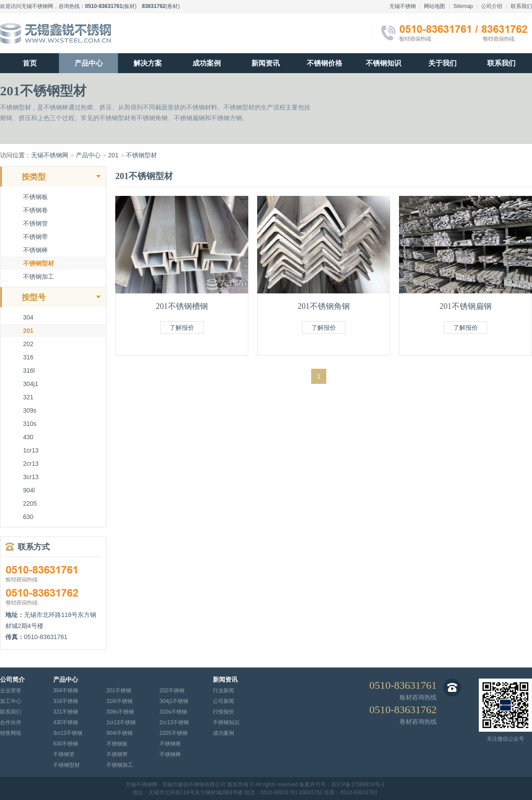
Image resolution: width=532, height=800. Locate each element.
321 (28, 397)
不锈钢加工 (39, 277)
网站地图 (434, 6)
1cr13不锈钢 (121, 722)
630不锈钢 (66, 744)
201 (113, 155)
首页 (30, 63)
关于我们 (442, 63)
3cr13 (31, 477)
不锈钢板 (35, 197)
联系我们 (521, 6)
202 (28, 344)
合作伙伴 (11, 722)
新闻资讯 (266, 63)
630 (28, 517)
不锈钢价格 (325, 63)
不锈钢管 (35, 223)
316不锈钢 (66, 701)
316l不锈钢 (119, 701)
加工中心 (11, 701)
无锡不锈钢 (403, 6)
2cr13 (31, 464)
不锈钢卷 (35, 210)
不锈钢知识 (383, 63)
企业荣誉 (11, 691)
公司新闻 (223, 701)
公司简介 (12, 680)
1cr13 (31, 450)
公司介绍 (492, 6)
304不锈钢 (66, 691)
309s (30, 410)
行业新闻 (223, 691)
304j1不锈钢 (174, 701)
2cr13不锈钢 (174, 722)
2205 (30, 503)
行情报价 (223, 712)
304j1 (31, 384)
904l (29, 490)
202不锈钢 (172, 691)
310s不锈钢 (173, 712)
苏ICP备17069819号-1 (358, 784)
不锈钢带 (35, 237)
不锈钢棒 (35, 250)
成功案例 (207, 63)
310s (30, 424)
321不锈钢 (66, 712)
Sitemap (463, 6)
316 (28, 357)
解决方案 (148, 63)
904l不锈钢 (119, 733)
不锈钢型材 (141, 155)
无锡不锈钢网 (37, 6)
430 (28, 437)
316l (29, 371)
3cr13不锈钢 (68, 733)
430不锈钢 (66, 722)
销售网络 (11, 733)
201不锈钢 (119, 691)
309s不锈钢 (120, 712)
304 (28, 317)
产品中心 (89, 63)
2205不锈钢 (174, 733)
